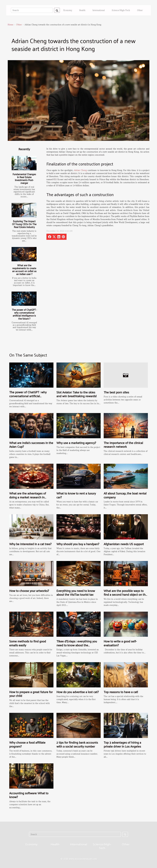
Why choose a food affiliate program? (27, 744)
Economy (68, 10)
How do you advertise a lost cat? (78, 692)
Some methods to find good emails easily (28, 643)
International (99, 10)
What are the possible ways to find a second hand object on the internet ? (125, 594)
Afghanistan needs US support (124, 544)
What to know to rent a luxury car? (76, 495)
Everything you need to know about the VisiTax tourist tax (76, 593)
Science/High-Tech (121, 10)
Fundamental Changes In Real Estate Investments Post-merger (24, 179)
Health (82, 10)
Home (11, 25)
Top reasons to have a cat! (121, 692)
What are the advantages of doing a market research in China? (28, 497)
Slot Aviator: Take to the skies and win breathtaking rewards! (77, 394)
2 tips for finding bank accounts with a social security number (77, 744)
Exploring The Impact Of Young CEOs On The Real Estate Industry (24, 224)
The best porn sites (116, 392)
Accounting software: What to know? (29, 795)
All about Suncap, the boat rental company (125, 495)
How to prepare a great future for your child (31, 694)
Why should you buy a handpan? (78, 544)
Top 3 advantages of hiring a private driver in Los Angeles (122, 744)
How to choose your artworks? (29, 591)
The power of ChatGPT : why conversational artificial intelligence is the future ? (24, 314)
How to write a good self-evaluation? (120, 643)
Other (140, 10)
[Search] (32, 10)
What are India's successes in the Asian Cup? (31, 445)
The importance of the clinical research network (123, 445)
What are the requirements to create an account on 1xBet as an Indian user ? (24, 270)
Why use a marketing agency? (76, 443)
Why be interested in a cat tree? (30, 544)
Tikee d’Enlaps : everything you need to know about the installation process (77, 645)
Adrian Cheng (80, 170)
